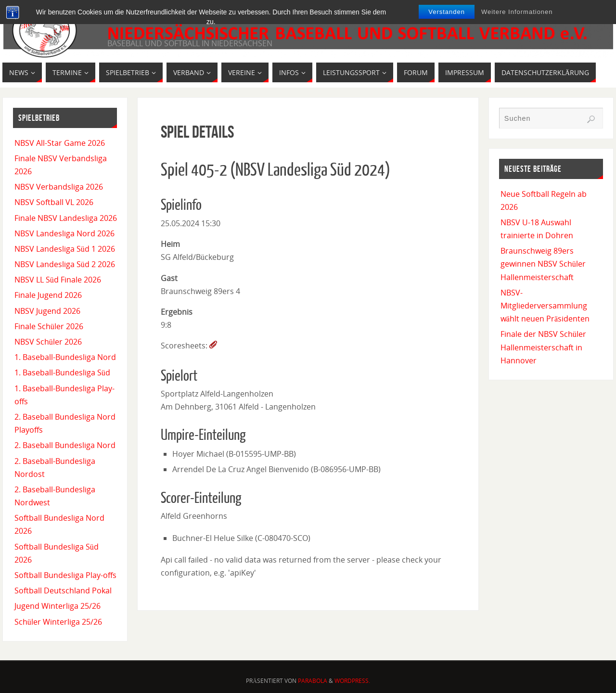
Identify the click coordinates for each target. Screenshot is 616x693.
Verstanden (447, 12)
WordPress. (352, 681)
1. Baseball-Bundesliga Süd (62, 372)
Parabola (313, 681)
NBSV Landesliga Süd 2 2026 (65, 264)
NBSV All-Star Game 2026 (60, 143)
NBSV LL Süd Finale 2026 (58, 280)
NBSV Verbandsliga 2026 (59, 187)
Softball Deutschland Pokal (63, 590)
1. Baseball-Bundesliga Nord (65, 357)
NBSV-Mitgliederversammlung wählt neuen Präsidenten (545, 306)
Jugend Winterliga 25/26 (58, 606)
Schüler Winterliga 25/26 (58, 622)
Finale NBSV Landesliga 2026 (66, 218)
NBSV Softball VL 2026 (54, 202)
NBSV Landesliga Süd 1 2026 (65, 249)
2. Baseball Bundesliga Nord (65, 445)
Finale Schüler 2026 (49, 326)
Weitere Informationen (517, 12)
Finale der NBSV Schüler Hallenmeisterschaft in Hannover (543, 347)
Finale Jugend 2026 (48, 295)
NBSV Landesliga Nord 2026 (64, 233)
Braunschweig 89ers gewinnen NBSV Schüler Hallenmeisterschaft (543, 264)
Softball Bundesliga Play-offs (65, 575)
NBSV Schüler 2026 (48, 342)
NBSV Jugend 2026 (47, 311)
